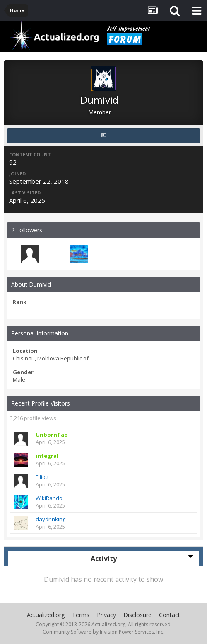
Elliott (42, 477)
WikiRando (49, 498)
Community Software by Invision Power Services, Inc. (103, 632)
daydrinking (51, 519)
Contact (170, 615)
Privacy (106, 615)
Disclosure (137, 615)
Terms (81, 615)
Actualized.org (46, 615)
